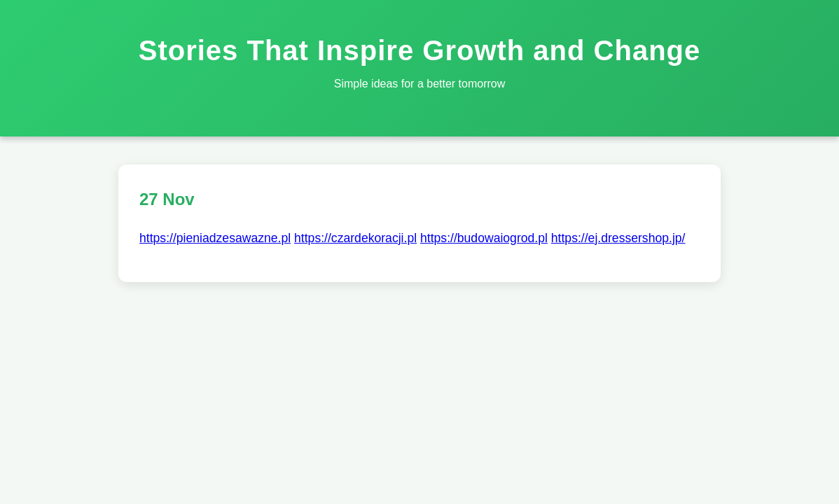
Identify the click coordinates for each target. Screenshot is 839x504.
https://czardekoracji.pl (355, 238)
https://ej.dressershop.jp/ (618, 238)
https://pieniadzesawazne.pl (215, 238)
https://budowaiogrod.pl (484, 238)
